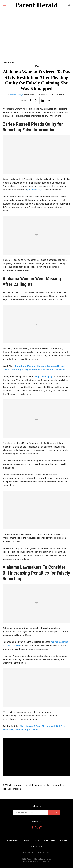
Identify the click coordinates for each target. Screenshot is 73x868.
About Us (28, 853)
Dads (37, 841)
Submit (54, 812)
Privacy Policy (45, 861)
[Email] (49, 101)
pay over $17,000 (36, 190)
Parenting (12, 841)
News (36, 66)
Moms (26, 841)
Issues (63, 841)
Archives (37, 847)
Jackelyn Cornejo (17, 95)
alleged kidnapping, (44, 377)
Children (49, 841)
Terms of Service (29, 861)
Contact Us (43, 853)
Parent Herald (9, 62)
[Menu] (4, 5)
